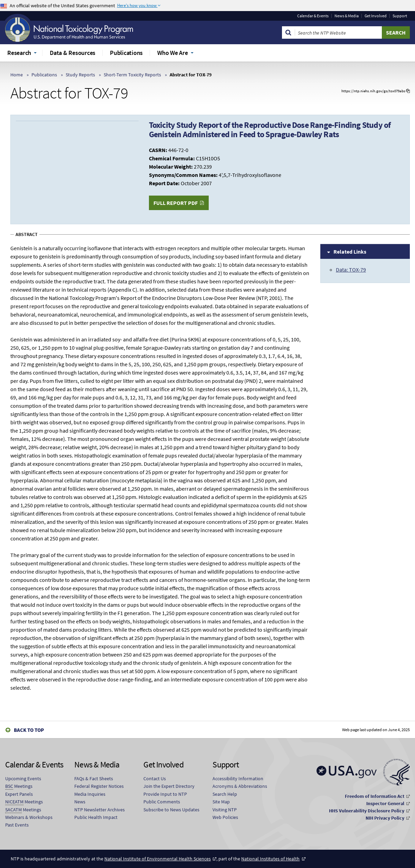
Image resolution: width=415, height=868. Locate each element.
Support (400, 16)
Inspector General (385, 803)
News (80, 802)
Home (17, 75)
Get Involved (376, 16)
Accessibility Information (238, 779)
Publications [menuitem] (126, 53)
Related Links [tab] (350, 252)
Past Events (17, 825)
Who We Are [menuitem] (173, 53)
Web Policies (225, 817)
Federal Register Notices (99, 786)
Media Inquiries (90, 794)
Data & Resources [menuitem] (73, 53)
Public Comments (162, 802)
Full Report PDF (176, 203)
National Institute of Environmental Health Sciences (158, 859)
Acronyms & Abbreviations (240, 786)
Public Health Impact (96, 817)
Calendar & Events (313, 16)
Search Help (225, 794)
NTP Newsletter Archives (100, 810)
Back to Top (29, 730)
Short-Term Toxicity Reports (132, 75)
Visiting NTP (225, 810)
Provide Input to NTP (165, 794)
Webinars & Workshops (29, 817)
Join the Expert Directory (169, 786)
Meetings (19, 786)
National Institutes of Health (270, 859)
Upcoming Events (23, 779)
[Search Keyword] (338, 32)
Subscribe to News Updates (171, 810)
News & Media (347, 16)
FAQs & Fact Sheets (94, 779)
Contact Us (155, 779)
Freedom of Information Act (375, 796)
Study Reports (80, 75)
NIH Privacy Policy (385, 818)
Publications (44, 75)
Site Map (221, 802)
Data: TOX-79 (351, 270)
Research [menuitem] (19, 53)
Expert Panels (19, 794)
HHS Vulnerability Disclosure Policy (367, 811)
